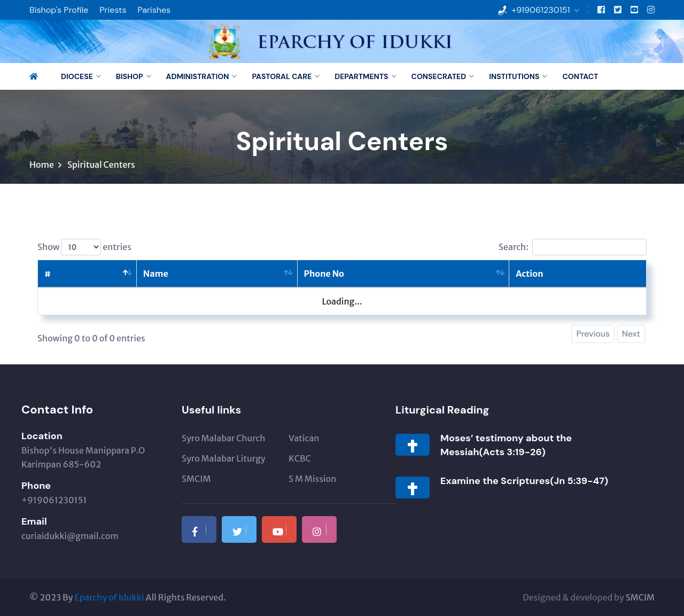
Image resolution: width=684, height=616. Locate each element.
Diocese (77, 76)
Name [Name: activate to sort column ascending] (156, 274)
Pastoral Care (282, 76)
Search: (573, 247)
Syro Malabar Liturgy (224, 458)
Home (42, 165)
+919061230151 (541, 10)
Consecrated (439, 76)
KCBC (300, 458)
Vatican (304, 438)
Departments (361, 76)
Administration (198, 76)
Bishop (130, 76)
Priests (113, 10)
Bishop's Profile (59, 10)
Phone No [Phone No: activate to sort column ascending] (324, 274)
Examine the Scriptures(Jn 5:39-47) (524, 481)
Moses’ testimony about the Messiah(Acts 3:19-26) (506, 445)
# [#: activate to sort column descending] (48, 274)
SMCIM (196, 479)
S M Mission (312, 479)
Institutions (514, 76)
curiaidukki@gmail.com (70, 536)
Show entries (84, 247)
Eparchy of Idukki (109, 597)
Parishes (154, 10)
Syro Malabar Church (223, 438)
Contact (580, 76)
